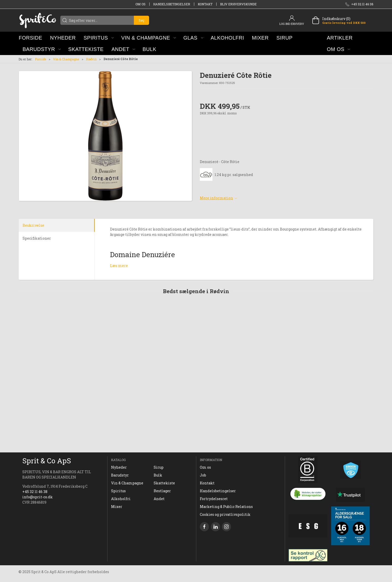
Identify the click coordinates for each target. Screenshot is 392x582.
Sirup (159, 467)
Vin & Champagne (66, 59)
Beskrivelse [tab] (33, 225)
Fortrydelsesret (214, 499)
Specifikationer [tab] (37, 238)
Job (203, 475)
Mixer (117, 507)
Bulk (158, 475)
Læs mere (119, 266)
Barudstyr (120, 475)
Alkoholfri (121, 499)
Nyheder (119, 467)
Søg (141, 20)
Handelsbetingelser (172, 4)
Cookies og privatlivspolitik (225, 514)
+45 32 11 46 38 (35, 492)
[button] (99, 38)
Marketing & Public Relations (226, 507)
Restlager (162, 491)
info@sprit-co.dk (38, 497)
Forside (41, 59)
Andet (159, 499)
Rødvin (91, 59)
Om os (140, 4)
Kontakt (205, 4)
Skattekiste (164, 483)
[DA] (38, 20)
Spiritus (118, 491)
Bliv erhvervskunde (238, 4)
